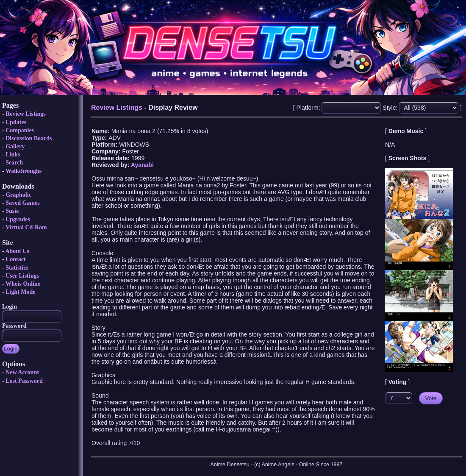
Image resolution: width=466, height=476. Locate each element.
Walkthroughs (24, 171)
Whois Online (23, 284)
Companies (20, 130)
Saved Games (23, 203)
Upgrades (18, 219)
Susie (12, 211)
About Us (17, 251)
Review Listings (26, 114)
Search (14, 163)
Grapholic (18, 195)
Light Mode (20, 292)
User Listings (22, 276)
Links (13, 154)
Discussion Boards (29, 138)
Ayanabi (142, 165)
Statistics (17, 268)
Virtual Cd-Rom (26, 227)
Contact (15, 259)
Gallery (15, 146)
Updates (16, 122)
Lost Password (24, 381)
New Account (22, 372)
